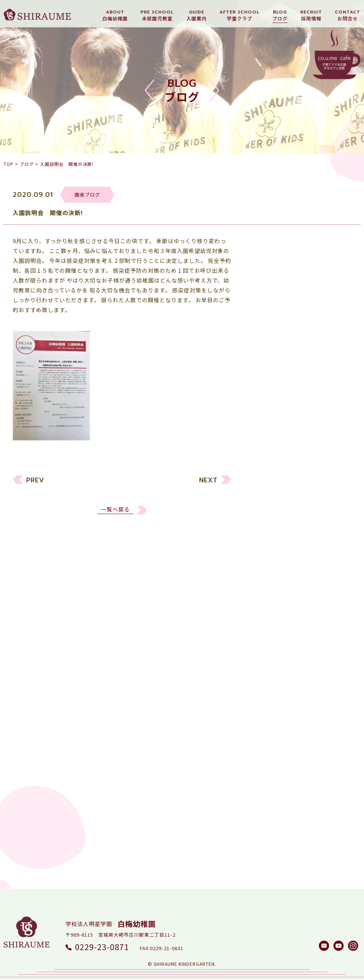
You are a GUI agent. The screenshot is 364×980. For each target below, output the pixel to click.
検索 (337, 820)
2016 (265, 728)
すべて (267, 457)
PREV (35, 484)
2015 (265, 742)
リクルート (273, 499)
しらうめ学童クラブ (285, 526)
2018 (265, 700)
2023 (265, 631)
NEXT (208, 484)
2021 (265, 659)
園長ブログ (273, 512)
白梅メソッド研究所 (285, 540)
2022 (265, 645)
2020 (265, 672)
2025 (265, 603)
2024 (265, 617)
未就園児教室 (276, 485)
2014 (265, 756)
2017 (265, 714)
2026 (265, 589)
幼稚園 (267, 471)
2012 (265, 783)
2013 (265, 769)
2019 (265, 686)
